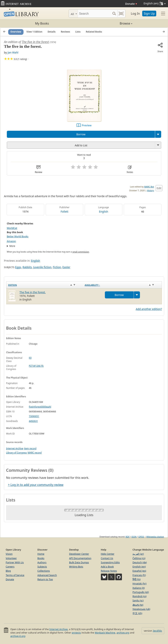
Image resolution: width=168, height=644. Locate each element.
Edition (13, 285)
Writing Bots (76, 567)
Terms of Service (15, 575)
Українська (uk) (141, 609)
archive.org (123, 633)
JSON (134, 537)
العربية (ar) (138, 554)
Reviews (65, 32)
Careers (10, 567)
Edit (159, 188)
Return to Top (45, 579)
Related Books (94, 32)
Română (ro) (140, 596)
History (150, 190)
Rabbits (27, 267)
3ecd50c (157, 631)
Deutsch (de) (140, 562)
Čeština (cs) (139, 558)
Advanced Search (47, 575)
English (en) (139, 567)
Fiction (57, 267)
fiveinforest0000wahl (40, 407)
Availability (92, 285)
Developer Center (79, 554)
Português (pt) (141, 592)
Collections (44, 571)
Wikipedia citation (155, 537)
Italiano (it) (139, 588)
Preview (87, 125)
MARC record (35, 453)
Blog (8, 571)
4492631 (33, 421)
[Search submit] (114, 14)
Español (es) (139, 571)
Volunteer (11, 558)
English (104, 212)
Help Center (108, 554)
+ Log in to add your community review (36, 485)
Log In (135, 14)
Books (41, 558)
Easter (66, 267)
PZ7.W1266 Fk (36, 366)
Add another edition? (149, 309)
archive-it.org (18, 636)
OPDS (141, 537)
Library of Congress (16, 453)
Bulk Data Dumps (79, 562)
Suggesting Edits (110, 562)
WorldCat (12, 228)
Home (41, 554)
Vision (9, 554)
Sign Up (149, 14)
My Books (42, 23)
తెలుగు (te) (138, 605)
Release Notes (109, 571)
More (12, 246)
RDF (128, 537)
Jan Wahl (13, 52)
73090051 (34, 416)
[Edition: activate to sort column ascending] (45, 285)
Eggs (18, 267)
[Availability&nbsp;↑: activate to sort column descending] (122, 285)
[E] (30, 358)
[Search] (94, 14)
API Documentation (80, 558)
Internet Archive (15, 448)
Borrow (81, 134)
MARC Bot (149, 187)
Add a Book (107, 567)
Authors (42, 562)
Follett (65, 212)
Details (52, 32)
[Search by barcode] (121, 14)
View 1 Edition (35, 32)
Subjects (42, 567)
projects (76, 633)
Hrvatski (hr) (140, 583)
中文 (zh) (137, 613)
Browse (108, 23)
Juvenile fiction (42, 267)
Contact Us (107, 558)
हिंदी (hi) (137, 579)
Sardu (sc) (138, 600)
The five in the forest (35, 42)
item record (30, 448)
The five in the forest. (33, 292)
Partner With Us (15, 562)
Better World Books (18, 236)
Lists (78, 32)
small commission (81, 252)
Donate (131, 4)
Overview (16, 32)
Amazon (11, 241)
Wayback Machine (105, 633)
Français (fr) (139, 575)
